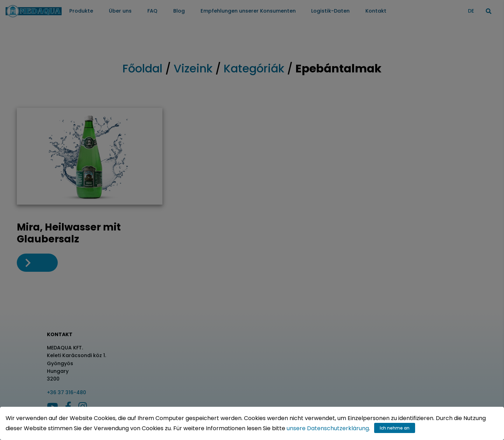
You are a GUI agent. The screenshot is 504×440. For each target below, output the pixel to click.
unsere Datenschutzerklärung (328, 428)
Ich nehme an (395, 428)
